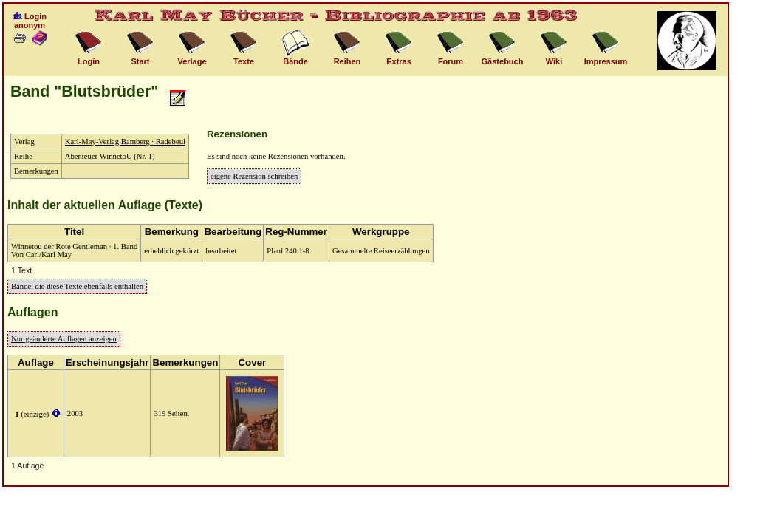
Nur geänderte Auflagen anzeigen (64, 339)
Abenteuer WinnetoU (99, 156)
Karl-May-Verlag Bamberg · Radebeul (125, 141)
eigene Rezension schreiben (254, 176)
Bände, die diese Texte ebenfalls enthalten (77, 286)
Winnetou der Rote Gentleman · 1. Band (74, 246)
